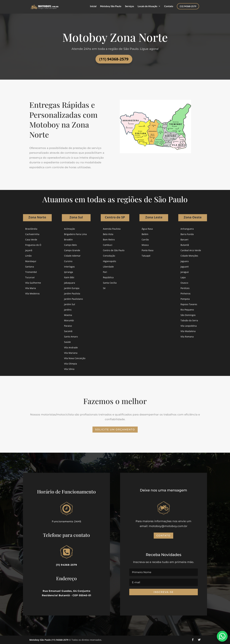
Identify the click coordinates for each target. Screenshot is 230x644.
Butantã (185, 245)
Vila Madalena (188, 331)
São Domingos (188, 315)
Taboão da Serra (189, 320)
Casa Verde (31, 240)
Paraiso (68, 326)
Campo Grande (72, 250)
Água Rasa (147, 229)
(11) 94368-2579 (188, 6)
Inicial (93, 6)
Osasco (184, 283)
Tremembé (31, 272)
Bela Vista (108, 234)
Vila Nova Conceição (75, 358)
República (108, 277)
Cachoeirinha (32, 234)
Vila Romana (187, 337)
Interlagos (69, 267)
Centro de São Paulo (114, 250)
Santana (30, 267)
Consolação (109, 256)
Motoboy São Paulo (111, 6)
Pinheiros (186, 294)
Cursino (68, 261)
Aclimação (69, 229)
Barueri (184, 240)
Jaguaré (185, 267)
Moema (68, 315)
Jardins (68, 310)
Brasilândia (31, 229)
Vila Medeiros (32, 294)
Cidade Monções (189, 256)
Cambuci (108, 245)
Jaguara (185, 261)
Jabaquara (70, 283)
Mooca (145, 245)
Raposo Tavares (189, 304)
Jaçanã (29, 250)
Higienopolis (110, 261)
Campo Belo (70, 245)
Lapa (183, 277)
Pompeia (185, 299)
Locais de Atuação (148, 6)
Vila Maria (31, 288)
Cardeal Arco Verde (191, 250)
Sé (104, 288)
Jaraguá (185, 272)
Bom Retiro (109, 240)
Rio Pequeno (187, 310)
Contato (169, 6)
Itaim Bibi (69, 277)
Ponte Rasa (148, 250)
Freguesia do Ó (33, 245)
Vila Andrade (71, 347)
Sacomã (68, 331)
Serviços (130, 6)
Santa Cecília (110, 283)
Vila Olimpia (71, 364)
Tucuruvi (30, 277)
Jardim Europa (72, 288)
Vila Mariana (71, 353)
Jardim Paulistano (73, 299)
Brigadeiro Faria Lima (75, 234)
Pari (105, 272)
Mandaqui (31, 261)
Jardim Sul (70, 304)
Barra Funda (187, 234)
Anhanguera (187, 229)
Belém (145, 234)
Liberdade (108, 267)
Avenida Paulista (112, 229)
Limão (28, 256)
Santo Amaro (71, 337)
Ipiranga (69, 272)
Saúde (67, 342)
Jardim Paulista (72, 294)
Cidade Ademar (72, 256)
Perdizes (185, 288)
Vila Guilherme (33, 283)
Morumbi (69, 320)
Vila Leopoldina (189, 326)
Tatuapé (146, 256)
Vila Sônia (69, 369)
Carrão (145, 240)
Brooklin (68, 240)
